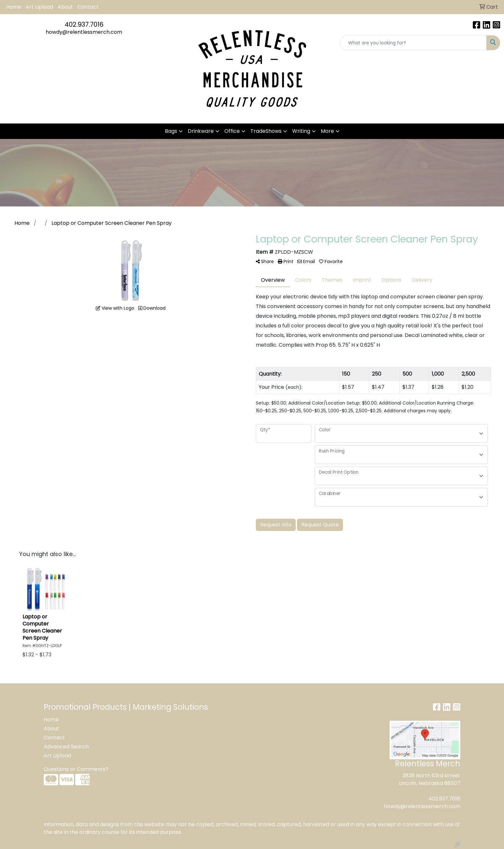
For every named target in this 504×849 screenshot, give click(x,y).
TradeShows (266, 131)
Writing (301, 131)
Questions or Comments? (76, 769)
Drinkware (201, 131)
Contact (88, 7)
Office (232, 131)
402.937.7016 (84, 24)
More (327, 131)
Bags (171, 131)
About (65, 7)
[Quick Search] (413, 43)
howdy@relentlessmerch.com (84, 32)
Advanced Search (66, 747)
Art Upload (39, 7)
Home (14, 7)
